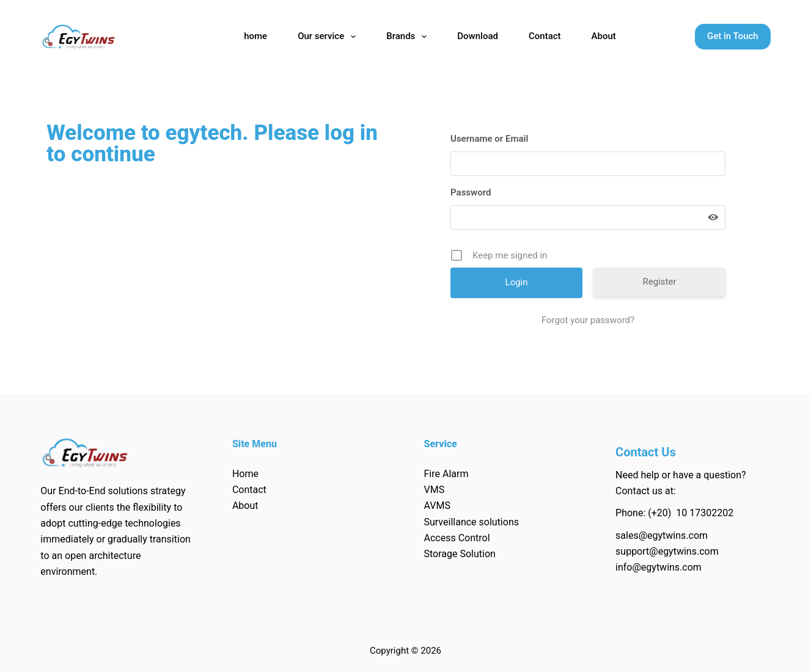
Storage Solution (459, 554)
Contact (545, 36)
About (604, 36)
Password (471, 192)
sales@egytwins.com (662, 535)
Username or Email (489, 139)
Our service (329, 37)
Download (478, 36)
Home (245, 474)
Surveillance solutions (471, 522)
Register (660, 282)
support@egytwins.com (667, 551)
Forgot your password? (588, 320)
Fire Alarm (446, 474)
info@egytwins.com (659, 567)
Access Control (457, 538)
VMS (434, 490)
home (255, 36)
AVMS (437, 506)
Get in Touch (733, 36)
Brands (409, 37)
